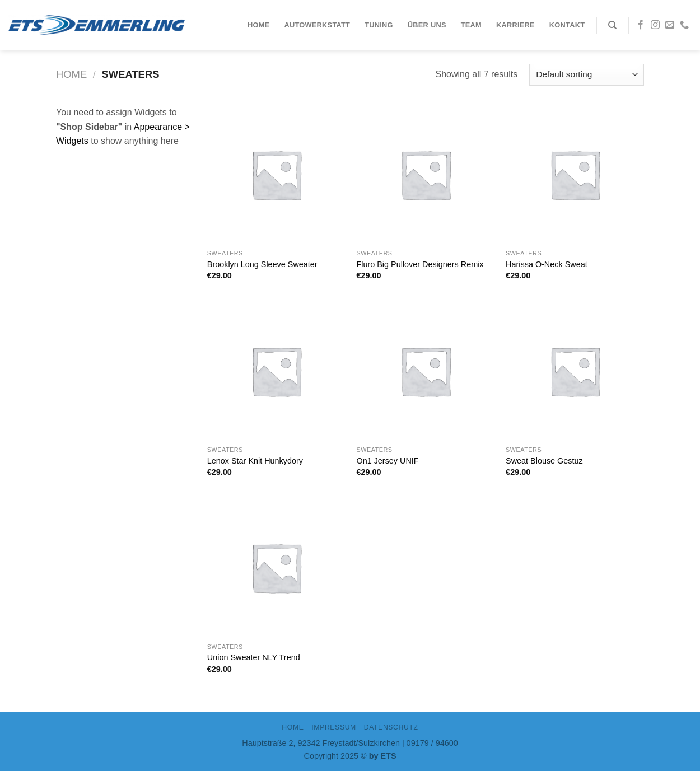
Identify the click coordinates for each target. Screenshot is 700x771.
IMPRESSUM (334, 727)
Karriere (515, 25)
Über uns (427, 25)
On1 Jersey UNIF (387, 461)
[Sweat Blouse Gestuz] (575, 371)
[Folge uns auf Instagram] (655, 25)
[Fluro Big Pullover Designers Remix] (425, 174)
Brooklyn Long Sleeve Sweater (262, 264)
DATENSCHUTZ (391, 727)
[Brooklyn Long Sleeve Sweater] (276, 174)
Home (258, 25)
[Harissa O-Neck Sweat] (575, 174)
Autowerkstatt (317, 25)
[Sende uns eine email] (670, 25)
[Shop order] (587, 75)
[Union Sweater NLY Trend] (276, 567)
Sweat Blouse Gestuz (544, 461)
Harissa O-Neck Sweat (547, 264)
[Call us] (684, 25)
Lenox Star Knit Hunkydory (255, 461)
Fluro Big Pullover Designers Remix (420, 264)
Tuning (379, 25)
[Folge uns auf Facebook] (641, 25)
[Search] (612, 25)
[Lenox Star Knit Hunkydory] (276, 371)
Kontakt (567, 25)
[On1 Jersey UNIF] (425, 371)
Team (471, 25)
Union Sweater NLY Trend (254, 657)
